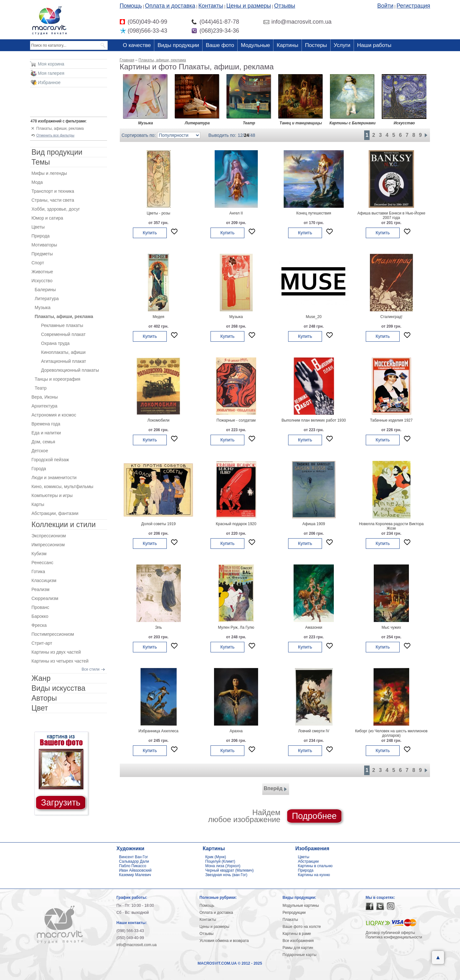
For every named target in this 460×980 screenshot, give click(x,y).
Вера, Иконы (45, 397)
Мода (37, 182)
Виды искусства (59, 688)
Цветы (38, 227)
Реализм (41, 589)
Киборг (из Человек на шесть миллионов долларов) (391, 733)
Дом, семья (43, 442)
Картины (287, 45)
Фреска (39, 625)
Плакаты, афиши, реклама (60, 128)
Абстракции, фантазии (55, 513)
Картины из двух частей (56, 652)
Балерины (45, 290)
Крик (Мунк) (216, 857)
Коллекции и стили (64, 525)
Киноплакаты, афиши (63, 352)
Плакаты (290, 920)
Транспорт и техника (53, 191)
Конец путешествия (314, 213)
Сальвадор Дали (134, 861)
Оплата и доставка (170, 6)
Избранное (49, 82)
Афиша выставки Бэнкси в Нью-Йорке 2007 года (391, 215)
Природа (41, 236)
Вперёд (276, 789)
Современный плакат (63, 334)
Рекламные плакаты (62, 325)
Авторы (44, 698)
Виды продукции (178, 45)
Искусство (42, 281)
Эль (158, 627)
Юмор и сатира (47, 218)
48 (253, 135)
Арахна (236, 731)
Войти (385, 6)
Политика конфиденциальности (394, 937)
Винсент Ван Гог (134, 857)
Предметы (42, 254)
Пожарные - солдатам (236, 420)
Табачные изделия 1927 (391, 420)
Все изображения (298, 941)
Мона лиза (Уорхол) (223, 866)
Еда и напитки (46, 433)
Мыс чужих (391, 627)
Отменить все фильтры (55, 135)
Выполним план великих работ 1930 (314, 420)
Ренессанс (43, 563)
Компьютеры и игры (52, 495)
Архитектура (45, 406)
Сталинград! (391, 317)
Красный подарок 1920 (236, 524)
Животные (42, 272)
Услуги (342, 45)
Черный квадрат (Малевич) (230, 870)
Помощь (131, 6)
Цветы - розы (158, 213)
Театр (41, 388)
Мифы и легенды (49, 173)
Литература (47, 299)
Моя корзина (51, 64)
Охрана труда (55, 343)
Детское (40, 451)
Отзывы (285, 6)
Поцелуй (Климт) (220, 861)
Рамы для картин (298, 948)
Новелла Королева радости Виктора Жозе (391, 526)
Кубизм (39, 554)
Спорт (38, 263)
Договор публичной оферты (391, 933)
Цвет (40, 708)
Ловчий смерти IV (314, 731)
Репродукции (294, 913)
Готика (38, 572)
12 (240, 135)
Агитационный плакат (64, 361)
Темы (41, 162)
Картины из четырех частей (60, 661)
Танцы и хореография (58, 379)
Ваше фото (220, 45)
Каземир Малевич (135, 875)
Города (39, 469)
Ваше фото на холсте (302, 927)
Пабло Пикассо (133, 866)
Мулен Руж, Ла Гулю (236, 627)
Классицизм (44, 580)
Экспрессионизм (49, 536)
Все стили (91, 669)
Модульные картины (301, 906)
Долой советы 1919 (158, 524)
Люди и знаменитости (54, 478)
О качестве (137, 45)
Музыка (236, 317)
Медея (159, 317)
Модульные (255, 45)
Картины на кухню (314, 875)
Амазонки (314, 627)
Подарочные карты (300, 955)
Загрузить (61, 803)
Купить (150, 233)
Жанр (41, 678)
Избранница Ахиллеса (158, 731)
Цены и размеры (249, 6)
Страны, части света (53, 200)
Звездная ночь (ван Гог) (226, 875)
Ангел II (236, 213)
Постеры (316, 45)
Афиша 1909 (314, 524)
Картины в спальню (315, 866)
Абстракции (308, 861)
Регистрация (413, 6)
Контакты (211, 6)
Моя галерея (51, 73)
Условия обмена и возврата (224, 941)
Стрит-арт (42, 643)
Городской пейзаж (50, 460)
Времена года (46, 424)
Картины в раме (297, 934)
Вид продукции (57, 152)
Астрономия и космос (54, 415)
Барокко (40, 616)
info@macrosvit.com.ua (137, 945)
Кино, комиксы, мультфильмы (63, 486)
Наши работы (374, 45)
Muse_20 (314, 317)
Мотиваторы (44, 245)
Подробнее (314, 816)
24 (247, 135)
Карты (38, 504)
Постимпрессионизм (53, 634)
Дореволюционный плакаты (70, 370)
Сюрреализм (45, 598)
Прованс (40, 607)
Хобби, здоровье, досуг (56, 209)
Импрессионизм (48, 545)
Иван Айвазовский (135, 870)
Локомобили (159, 420)
